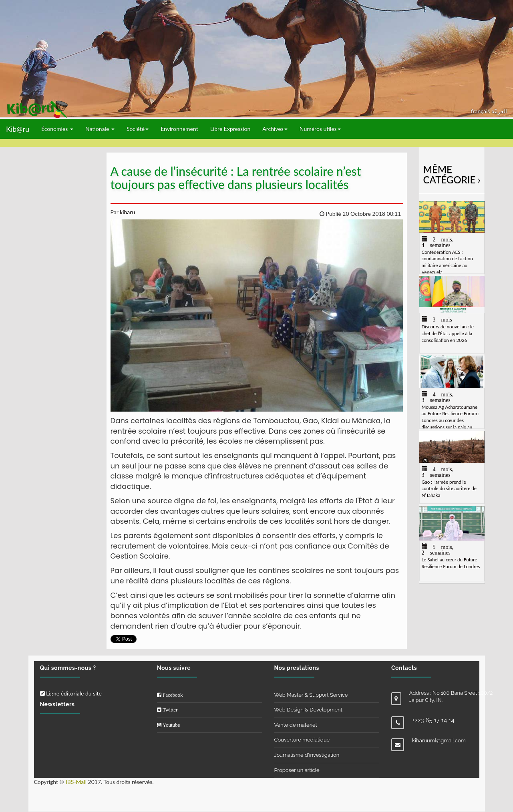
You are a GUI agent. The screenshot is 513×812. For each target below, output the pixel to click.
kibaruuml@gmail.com (439, 741)
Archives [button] (275, 129)
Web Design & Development (308, 710)
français (481, 111)
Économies (57, 129)
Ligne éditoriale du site (71, 693)
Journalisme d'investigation (307, 755)
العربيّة (499, 111)
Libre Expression (230, 129)
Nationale (100, 129)
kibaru (127, 212)
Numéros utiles (320, 129)
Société (138, 129)
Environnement (179, 129)
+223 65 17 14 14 (433, 720)
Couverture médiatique (302, 740)
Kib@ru (18, 129)
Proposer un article (297, 770)
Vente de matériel (296, 725)
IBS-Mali (76, 782)
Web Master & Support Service (311, 695)
